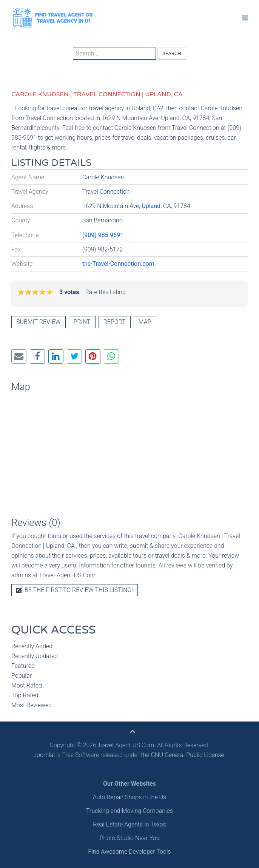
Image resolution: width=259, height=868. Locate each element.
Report (115, 322)
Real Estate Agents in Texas (129, 824)
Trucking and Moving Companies (129, 811)
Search (172, 53)
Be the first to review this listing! (75, 590)
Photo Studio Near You (130, 838)
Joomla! (44, 755)
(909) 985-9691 (103, 235)
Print (82, 322)
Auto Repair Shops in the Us (129, 797)
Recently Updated (35, 656)
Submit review (39, 322)
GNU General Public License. (188, 755)
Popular (22, 676)
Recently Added (32, 646)
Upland (151, 206)
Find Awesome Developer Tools (129, 852)
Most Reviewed (32, 705)
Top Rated (25, 695)
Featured (23, 666)
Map (145, 322)
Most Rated (27, 685)
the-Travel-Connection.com (118, 264)
